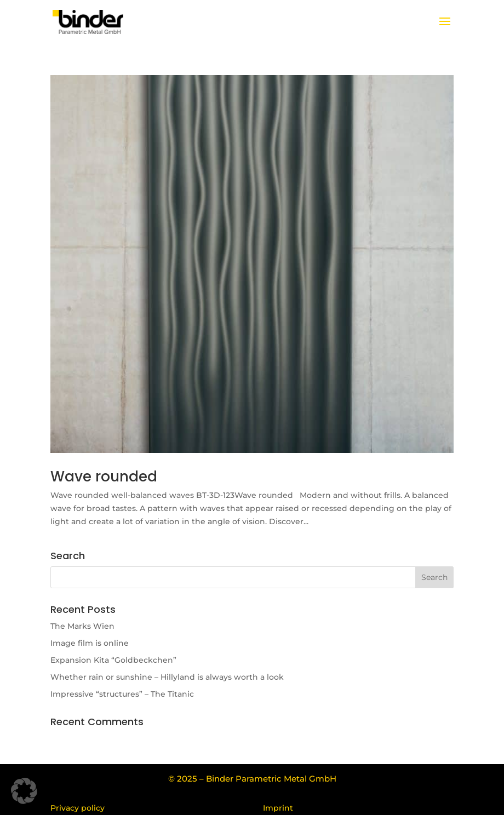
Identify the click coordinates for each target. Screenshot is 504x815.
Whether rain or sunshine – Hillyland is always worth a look (167, 677)
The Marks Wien (82, 626)
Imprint (278, 808)
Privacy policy (78, 808)
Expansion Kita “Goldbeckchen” (113, 660)
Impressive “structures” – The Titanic (122, 694)
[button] (24, 791)
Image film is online (90, 643)
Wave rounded (104, 477)
